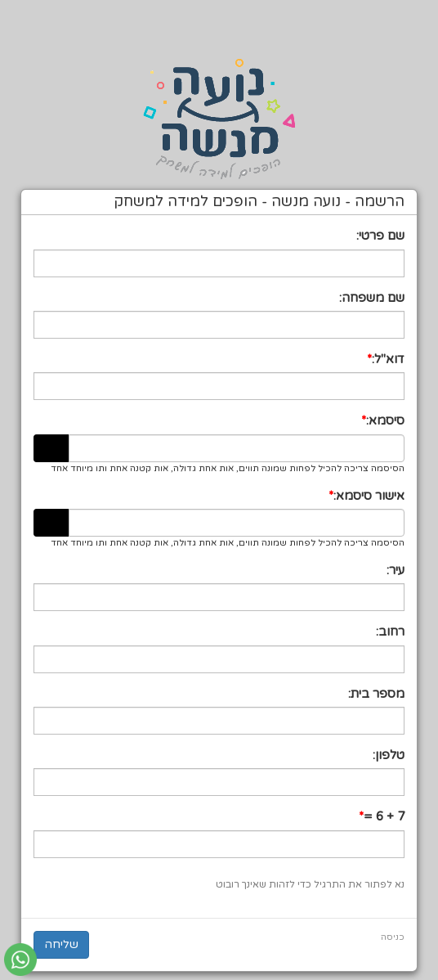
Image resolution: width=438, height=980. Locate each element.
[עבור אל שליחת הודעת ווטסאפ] (20, 960)
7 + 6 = (384, 816)
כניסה (393, 937)
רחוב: (390, 632)
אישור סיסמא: (369, 496)
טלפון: (389, 755)
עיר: (396, 570)
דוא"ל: (388, 359)
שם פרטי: (380, 236)
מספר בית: (376, 694)
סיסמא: (385, 420)
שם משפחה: (372, 298)
